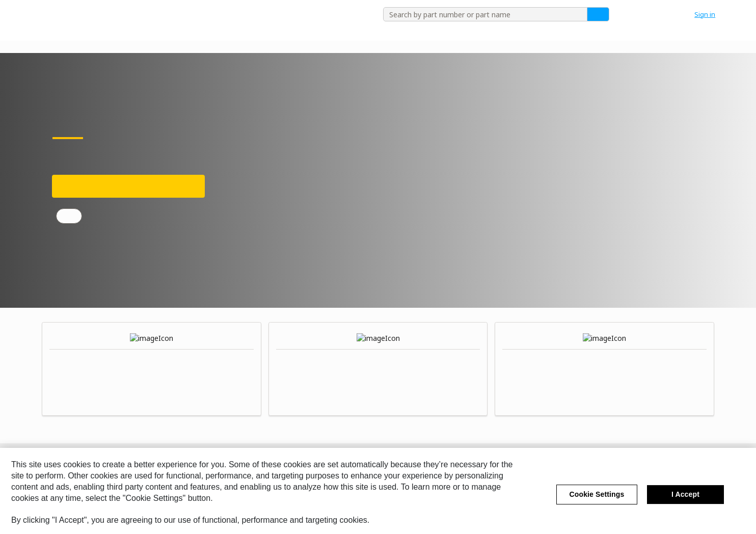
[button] (710, 14)
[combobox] (481, 14)
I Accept (685, 505)
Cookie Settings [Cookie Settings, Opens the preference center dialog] (597, 505)
